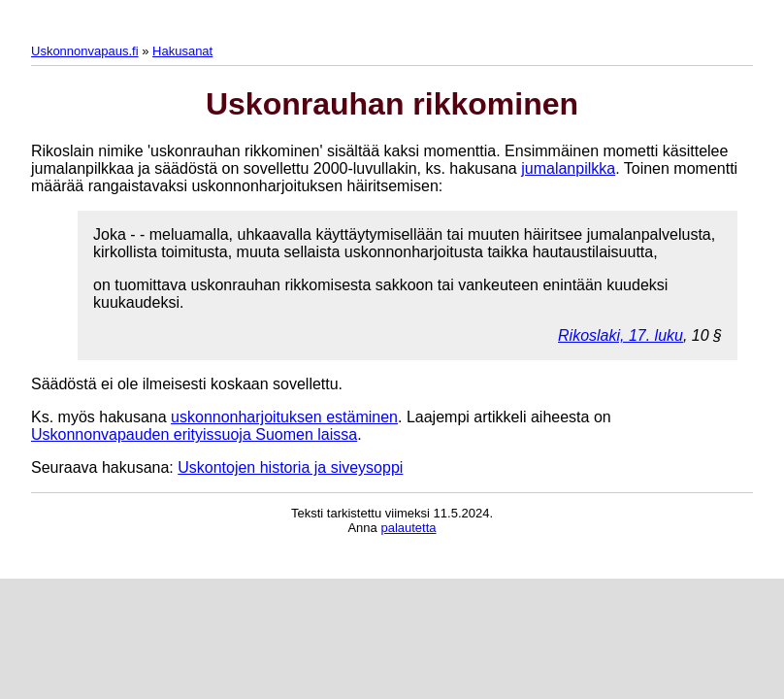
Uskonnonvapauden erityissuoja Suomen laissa (194, 434)
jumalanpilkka (568, 168)
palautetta (408, 528)
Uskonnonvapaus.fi (85, 51)
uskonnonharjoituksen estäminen (284, 417)
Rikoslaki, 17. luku (621, 335)
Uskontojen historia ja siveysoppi (290, 467)
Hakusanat (182, 51)
